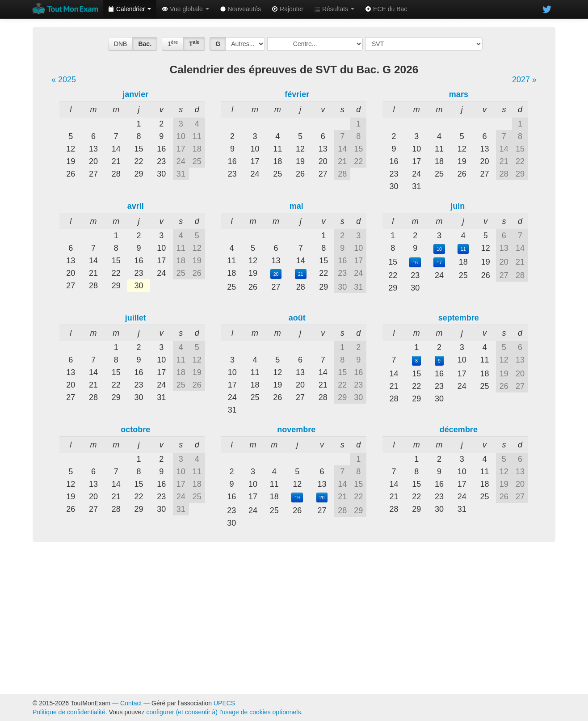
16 (415, 262)
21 (301, 274)
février (297, 94)
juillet (136, 318)
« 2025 (64, 80)
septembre (459, 318)
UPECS (224, 703)
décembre (459, 430)
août (297, 318)
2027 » (524, 80)
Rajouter (288, 9)
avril (136, 206)
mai (296, 206)
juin (458, 206)
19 (297, 498)
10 (439, 249)
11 (463, 249)
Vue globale (185, 9)
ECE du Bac (386, 9)
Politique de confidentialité (69, 712)
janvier (135, 94)
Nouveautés (241, 9)
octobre (135, 430)
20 (276, 274)
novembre (296, 430)
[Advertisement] (294, 618)
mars (459, 94)
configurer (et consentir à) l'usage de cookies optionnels (224, 712)
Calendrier (130, 9)
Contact (131, 703)
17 (439, 262)
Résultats (334, 9)
